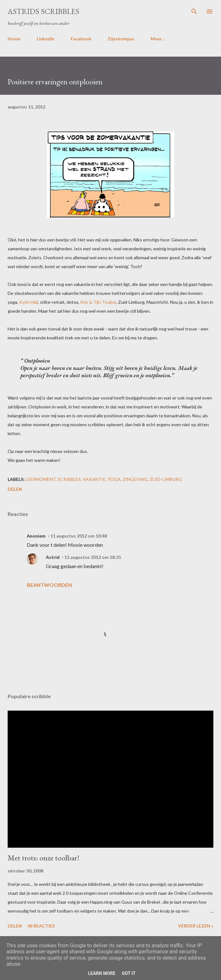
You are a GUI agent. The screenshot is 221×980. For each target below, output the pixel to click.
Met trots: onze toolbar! (43, 858)
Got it (128, 973)
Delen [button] (15, 489)
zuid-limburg (166, 479)
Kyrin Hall (29, 302)
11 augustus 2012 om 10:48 (79, 536)
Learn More (102, 973)
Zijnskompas (121, 39)
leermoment (41, 479)
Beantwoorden (49, 585)
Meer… (158, 39)
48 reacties (41, 926)
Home (14, 39)
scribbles (69, 479)
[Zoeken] (194, 11)
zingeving (135, 479)
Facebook (81, 39)
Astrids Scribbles (43, 11)
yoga (114, 479)
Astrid (53, 557)
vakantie (94, 479)
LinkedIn (46, 39)
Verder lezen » (196, 926)
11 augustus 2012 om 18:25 (93, 557)
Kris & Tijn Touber (98, 302)
